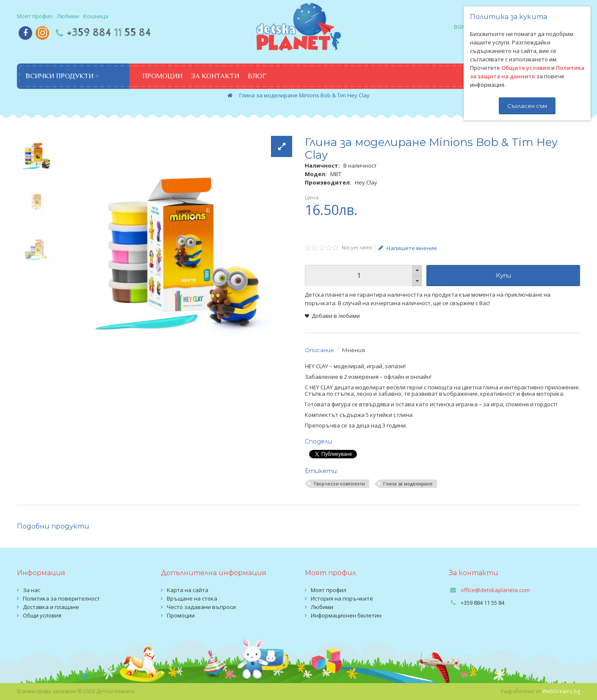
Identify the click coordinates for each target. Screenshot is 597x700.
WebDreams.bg (561, 691)
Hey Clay (366, 182)
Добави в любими (336, 316)
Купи (503, 276)
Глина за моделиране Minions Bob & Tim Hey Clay (304, 95)
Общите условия (526, 68)
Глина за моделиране (408, 484)
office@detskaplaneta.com (495, 590)
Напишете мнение (408, 248)
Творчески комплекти (339, 484)
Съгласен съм (527, 106)
